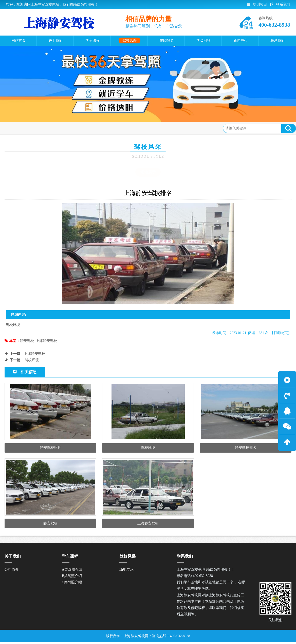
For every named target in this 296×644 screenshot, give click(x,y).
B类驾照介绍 (72, 578)
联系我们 (280, 4)
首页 (26, 128)
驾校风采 (43, 128)
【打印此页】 (281, 333)
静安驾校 (27, 341)
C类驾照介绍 (72, 584)
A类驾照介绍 (72, 571)
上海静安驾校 (46, 341)
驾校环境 (32, 360)
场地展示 (63, 128)
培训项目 (257, 4)
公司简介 (12, 571)
